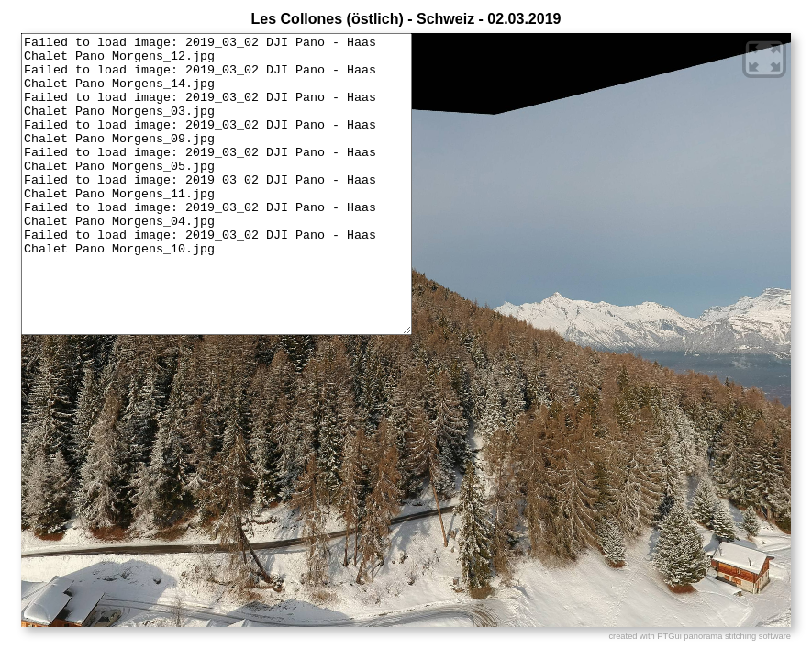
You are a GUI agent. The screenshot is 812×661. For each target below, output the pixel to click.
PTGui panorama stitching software (724, 636)
